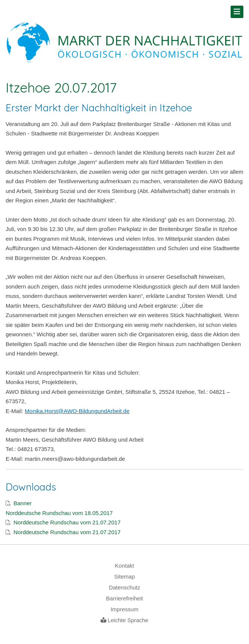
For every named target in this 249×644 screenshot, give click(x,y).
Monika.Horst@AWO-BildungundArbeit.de (77, 411)
